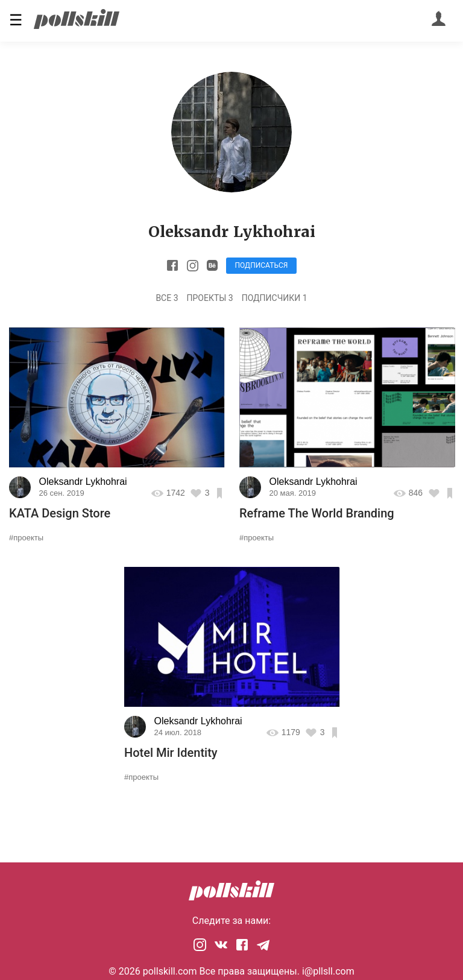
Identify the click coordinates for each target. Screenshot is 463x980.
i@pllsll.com (328, 971)
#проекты (26, 538)
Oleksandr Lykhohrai (83, 482)
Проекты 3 (210, 298)
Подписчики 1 (275, 298)
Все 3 (167, 298)
